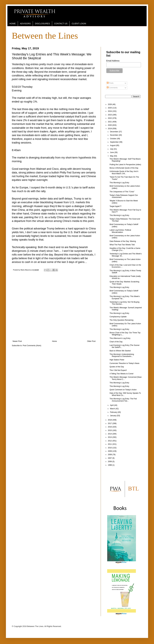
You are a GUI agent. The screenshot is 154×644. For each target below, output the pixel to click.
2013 (110, 437)
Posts (110, 83)
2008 (110, 455)
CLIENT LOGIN (79, 24)
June (112, 152)
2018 (110, 420)
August (113, 145)
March (113, 409)
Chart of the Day (116, 342)
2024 (110, 111)
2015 (110, 430)
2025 (110, 108)
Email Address (113, 61)
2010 (110, 448)
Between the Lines (45, 36)
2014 (110, 434)
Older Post (91, 341)
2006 (110, 462)
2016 (110, 427)
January (113, 416)
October (113, 139)
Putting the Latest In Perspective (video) (125, 165)
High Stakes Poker (117, 360)
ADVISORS (25, 24)
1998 (110, 465)
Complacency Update (118, 317)
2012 (110, 441)
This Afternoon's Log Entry (120, 338)
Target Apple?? (115, 206)
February (114, 412)
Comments (112, 88)
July (112, 149)
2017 (110, 423)
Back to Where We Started (120, 351)
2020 (110, 125)
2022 (110, 118)
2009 (110, 451)
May (112, 156)
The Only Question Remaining (121, 320)
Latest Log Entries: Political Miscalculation (120, 231)
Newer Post (17, 341)
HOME (13, 24)
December (114, 132)
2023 (110, 115)
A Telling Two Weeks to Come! (121, 374)
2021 (110, 122)
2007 (110, 458)
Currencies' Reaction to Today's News (124, 363)
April (112, 405)
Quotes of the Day (117, 367)
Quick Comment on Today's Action (123, 390)
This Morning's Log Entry (119, 183)
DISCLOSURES (42, 24)
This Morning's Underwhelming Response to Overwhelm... (122, 355)
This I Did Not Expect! (118, 370)
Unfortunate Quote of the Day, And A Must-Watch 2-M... (124, 172)
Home (54, 341)
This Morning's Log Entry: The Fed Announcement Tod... (123, 400)
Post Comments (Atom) (32, 346)
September (115, 142)
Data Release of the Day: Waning (123, 241)
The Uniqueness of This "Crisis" (122, 192)
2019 (110, 129)
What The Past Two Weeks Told (122, 245)
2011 (110, 444)
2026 (110, 104)
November (114, 135)
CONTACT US (61, 24)
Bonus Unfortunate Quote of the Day (124, 168)
